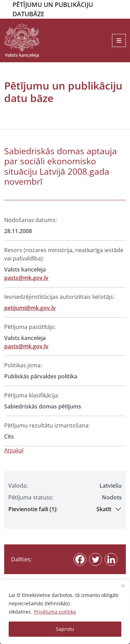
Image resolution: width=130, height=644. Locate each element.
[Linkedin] (111, 559)
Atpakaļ (14, 450)
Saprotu (65, 629)
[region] (65, 612)
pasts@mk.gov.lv (26, 278)
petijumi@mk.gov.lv (30, 308)
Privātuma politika (55, 612)
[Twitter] (96, 559)
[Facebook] (80, 559)
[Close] (123, 586)
